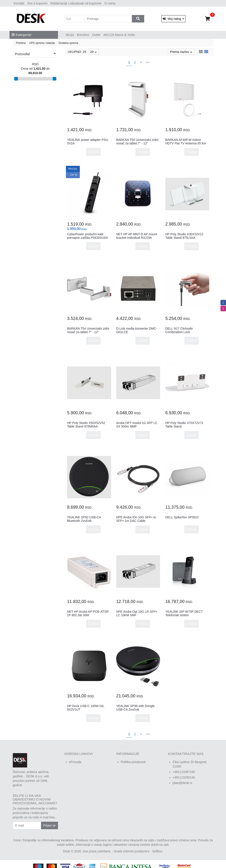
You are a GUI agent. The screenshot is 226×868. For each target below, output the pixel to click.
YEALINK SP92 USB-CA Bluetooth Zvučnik (84, 519)
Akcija (70, 35)
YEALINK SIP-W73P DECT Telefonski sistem (184, 613)
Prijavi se (49, 825)
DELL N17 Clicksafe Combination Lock (179, 330)
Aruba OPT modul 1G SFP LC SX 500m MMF (137, 425)
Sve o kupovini (37, 3)
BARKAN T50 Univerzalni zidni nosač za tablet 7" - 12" (137, 141)
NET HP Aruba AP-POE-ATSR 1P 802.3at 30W (88, 613)
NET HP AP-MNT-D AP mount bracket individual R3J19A (137, 236)
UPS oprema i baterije (42, 43)
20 (93, 52)
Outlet (96, 35)
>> (148, 62)
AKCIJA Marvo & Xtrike (119, 35)
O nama (110, 3)
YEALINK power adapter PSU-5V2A (88, 141)
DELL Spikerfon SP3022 (182, 517)
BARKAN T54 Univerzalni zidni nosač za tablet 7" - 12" (88, 330)
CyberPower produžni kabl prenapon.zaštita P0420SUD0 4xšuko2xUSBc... (87, 238)
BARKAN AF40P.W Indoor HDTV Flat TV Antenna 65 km (186, 141)
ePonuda (75, 762)
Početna (21, 43)
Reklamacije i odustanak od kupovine (76, 3)
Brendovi (83, 35)
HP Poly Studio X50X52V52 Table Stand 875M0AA (86, 425)
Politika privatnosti (133, 762)
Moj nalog (173, 19)
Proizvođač (35, 54)
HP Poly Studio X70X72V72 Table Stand (184, 425)
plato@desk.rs (183, 783)
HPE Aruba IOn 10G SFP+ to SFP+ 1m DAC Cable (136, 519)
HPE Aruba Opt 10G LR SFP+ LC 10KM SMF (137, 613)
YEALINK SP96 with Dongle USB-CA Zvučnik (135, 708)
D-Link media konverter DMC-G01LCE (137, 330)
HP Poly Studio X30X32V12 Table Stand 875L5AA (184, 236)
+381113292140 (184, 777)
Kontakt (19, 3)
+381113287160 (184, 772)
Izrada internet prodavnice (132, 851)
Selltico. (158, 851)
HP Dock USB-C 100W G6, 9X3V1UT (86, 708)
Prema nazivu (181, 52)
